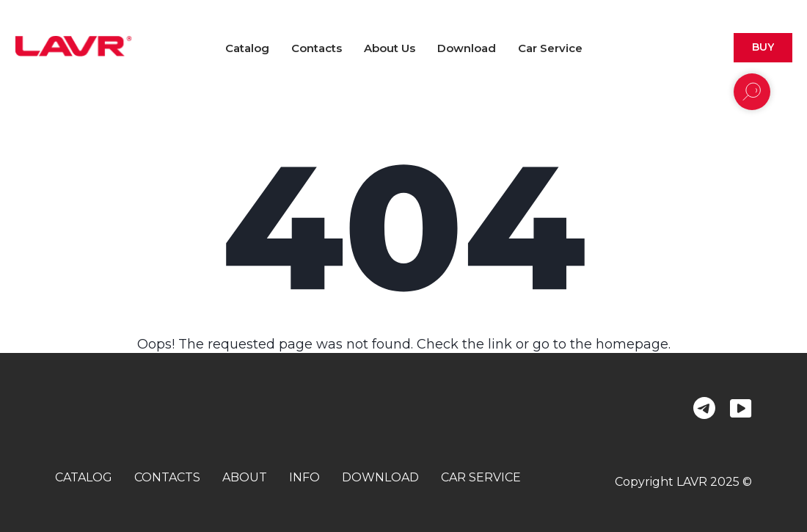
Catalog (247, 48)
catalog (84, 477)
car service (481, 477)
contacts (167, 477)
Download (467, 48)
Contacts (317, 48)
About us (390, 48)
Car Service (550, 48)
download (380, 477)
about (245, 477)
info (304, 477)
